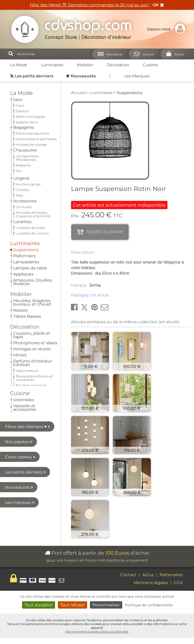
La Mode (19, 65)
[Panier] (174, 54)
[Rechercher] (11, 54)
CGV (178, 583)
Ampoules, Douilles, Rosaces (33, 143)
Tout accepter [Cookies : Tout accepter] (39, 605)
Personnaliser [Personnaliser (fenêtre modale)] (106, 605)
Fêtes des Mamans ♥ (28, 194)
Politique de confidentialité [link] (149, 605)
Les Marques (137, 76)
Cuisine (150, 65)
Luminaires (52, 65)
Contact (128, 575)
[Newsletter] (109, 54)
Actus (148, 575)
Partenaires (171, 575)
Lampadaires (26, 123)
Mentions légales (151, 583)
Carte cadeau (26, 224)
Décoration (118, 65)
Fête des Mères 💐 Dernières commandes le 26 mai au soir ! (90, 5)
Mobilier (85, 65)
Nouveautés (27, 255)
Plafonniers (24, 116)
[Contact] (143, 54)
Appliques (23, 135)
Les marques (27, 270)
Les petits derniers (25, 240)
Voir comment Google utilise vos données (97, 631)
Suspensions (26, 110)
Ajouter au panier (105, 231)
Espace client (167, 29)
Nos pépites (27, 209)
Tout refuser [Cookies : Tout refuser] (72, 605)
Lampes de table (30, 129)
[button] (74, 307)
